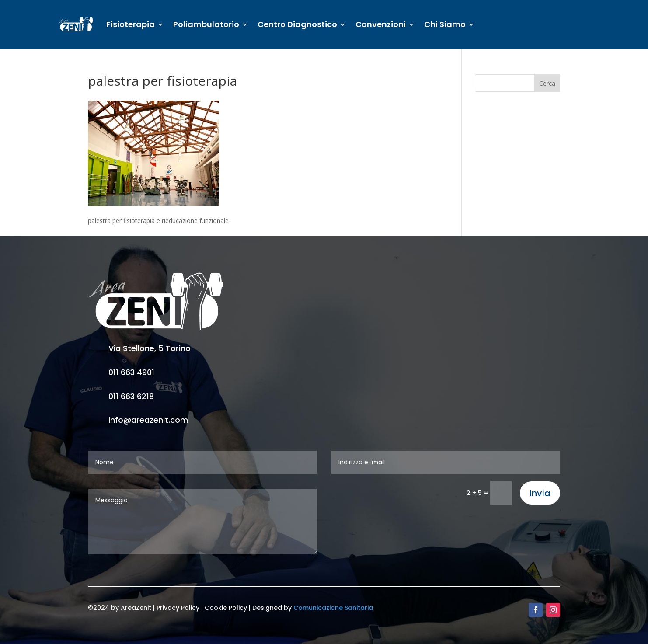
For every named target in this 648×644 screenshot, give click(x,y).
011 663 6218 (131, 396)
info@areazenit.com (148, 420)
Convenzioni (381, 24)
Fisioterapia (131, 24)
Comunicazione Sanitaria (333, 608)
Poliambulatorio (206, 24)
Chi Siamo (445, 24)
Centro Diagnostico (297, 24)
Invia (540, 493)
